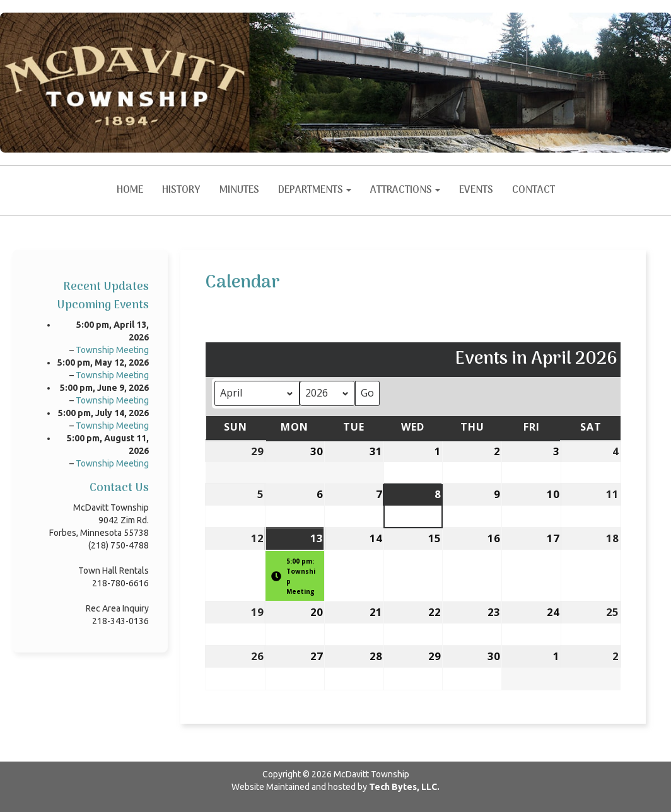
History (181, 190)
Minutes (239, 190)
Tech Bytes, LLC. (404, 787)
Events (476, 190)
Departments (315, 190)
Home (130, 190)
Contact (534, 190)
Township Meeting (112, 350)
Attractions (405, 190)
